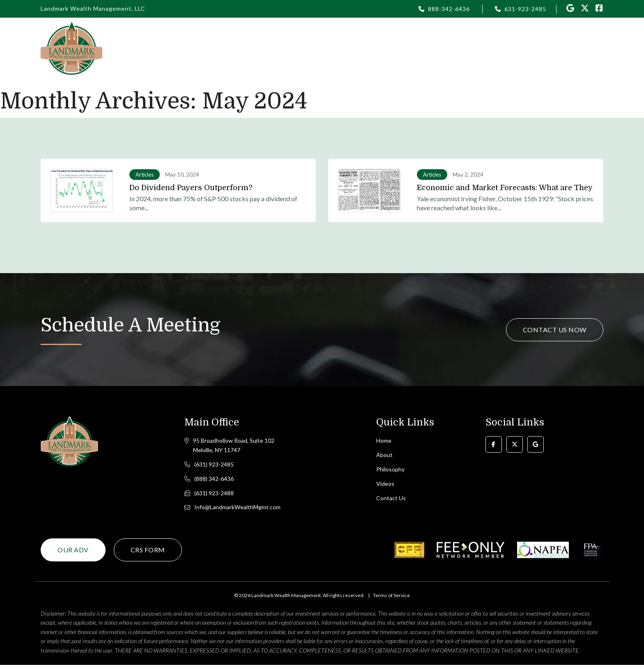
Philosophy (343, 48)
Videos (465, 48)
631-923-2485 (525, 9)
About (384, 456)
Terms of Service (391, 599)
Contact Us (573, 48)
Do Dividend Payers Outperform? (191, 188)
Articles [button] (424, 48)
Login (386, 48)
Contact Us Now (555, 330)
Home (262, 48)
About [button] (298, 48)
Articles (145, 175)
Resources (511, 48)
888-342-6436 (449, 9)
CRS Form (148, 554)
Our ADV (73, 554)
